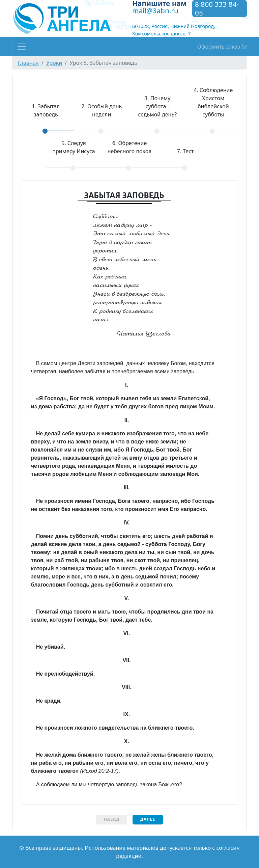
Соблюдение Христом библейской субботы (213, 102)
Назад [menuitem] (112, 819)
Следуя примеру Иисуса (74, 147)
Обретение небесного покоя (130, 147)
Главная (28, 63)
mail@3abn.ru (155, 10)
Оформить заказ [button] (222, 47)
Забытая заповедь (39, 110)
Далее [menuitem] (148, 819)
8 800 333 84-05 (217, 9)
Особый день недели (102, 110)
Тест (185, 151)
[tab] (46, 115)
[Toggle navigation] (22, 47)
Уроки (54, 63)
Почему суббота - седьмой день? (157, 106)
